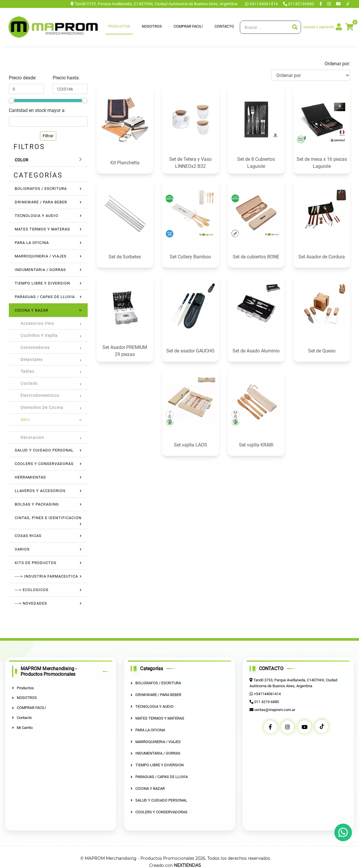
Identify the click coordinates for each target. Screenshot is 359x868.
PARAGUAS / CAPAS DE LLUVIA (45, 297)
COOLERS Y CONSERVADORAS (44, 464)
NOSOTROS (152, 26)
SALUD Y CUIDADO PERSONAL (44, 450)
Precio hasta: (66, 78)
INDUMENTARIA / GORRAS (40, 270)
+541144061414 (267, 694)
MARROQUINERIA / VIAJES (41, 256)
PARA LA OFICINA (32, 243)
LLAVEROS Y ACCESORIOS (40, 491)
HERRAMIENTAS (30, 477)
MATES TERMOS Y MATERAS (42, 229)
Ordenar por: (337, 64)
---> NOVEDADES (31, 603)
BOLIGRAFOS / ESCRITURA (41, 189)
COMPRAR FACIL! (188, 26)
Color (21, 160)
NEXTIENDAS (187, 864)
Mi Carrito (22, 727)
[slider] (11, 100)
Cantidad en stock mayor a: (37, 110)
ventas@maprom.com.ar (275, 709)
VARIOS (22, 549)
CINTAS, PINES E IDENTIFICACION (48, 518)
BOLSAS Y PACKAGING (37, 504)
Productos (119, 26)
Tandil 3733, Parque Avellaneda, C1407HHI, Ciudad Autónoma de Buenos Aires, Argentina (154, 4)
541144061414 (262, 4)
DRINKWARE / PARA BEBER (41, 202)
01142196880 (299, 4)
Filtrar (48, 136)
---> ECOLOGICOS (32, 590)
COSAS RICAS (28, 536)
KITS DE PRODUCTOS (36, 563)
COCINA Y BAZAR (31, 310)
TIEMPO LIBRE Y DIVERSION (42, 283)
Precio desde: (23, 78)
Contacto (224, 26)
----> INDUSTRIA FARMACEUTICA (46, 576)
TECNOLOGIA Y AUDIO (36, 216)
